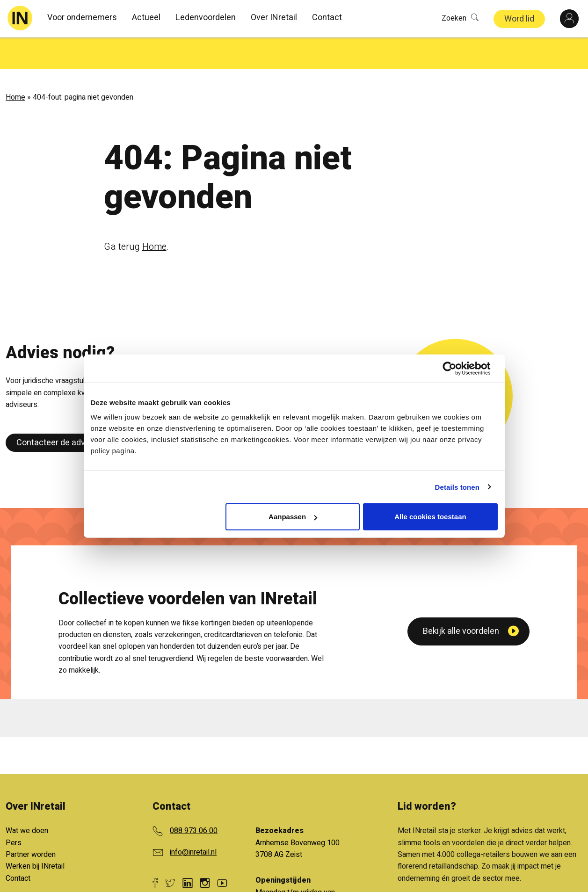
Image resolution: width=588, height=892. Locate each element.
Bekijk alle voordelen (461, 720)
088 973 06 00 (194, 799)
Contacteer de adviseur (60, 411)
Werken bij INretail (35, 834)
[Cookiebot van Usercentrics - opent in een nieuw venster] (457, 368)
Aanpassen (293, 517)
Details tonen (457, 487)
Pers (14, 811)
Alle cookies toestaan (430, 517)
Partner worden (31, 823)
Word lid (519, 19)
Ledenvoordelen (206, 18)
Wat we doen (27, 799)
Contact (327, 18)
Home (15, 65)
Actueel (146, 18)
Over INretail (274, 18)
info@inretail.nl (193, 820)
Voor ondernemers (82, 18)
